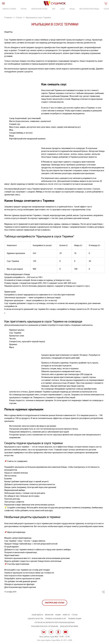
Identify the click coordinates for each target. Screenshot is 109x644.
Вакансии (49, 615)
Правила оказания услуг (56, 619)
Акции (58, 615)
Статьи (75, 615)
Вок (54, 9)
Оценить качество (36, 619)
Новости (66, 615)
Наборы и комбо (9, 9)
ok (58, 632)
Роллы (24, 9)
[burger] (3, 3)
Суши (62, 9)
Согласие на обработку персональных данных (54, 622)
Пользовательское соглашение (45, 626)
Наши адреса (37, 615)
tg (51, 632)
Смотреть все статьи (55, 603)
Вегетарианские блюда (89, 9)
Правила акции (75, 619)
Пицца (72, 9)
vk (44, 632)
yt (65, 632)
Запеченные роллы (39, 9)
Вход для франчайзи (69, 626)
